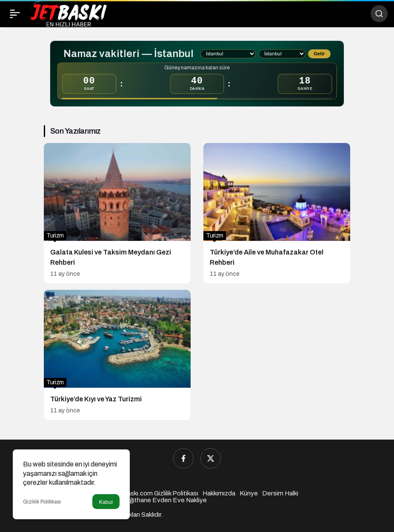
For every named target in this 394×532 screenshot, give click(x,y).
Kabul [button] (106, 502)
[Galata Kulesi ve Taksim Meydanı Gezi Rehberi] (117, 213)
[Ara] (379, 14)
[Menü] (15, 14)
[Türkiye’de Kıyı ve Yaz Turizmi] (117, 355)
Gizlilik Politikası (42, 502)
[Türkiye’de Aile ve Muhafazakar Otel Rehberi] (277, 213)
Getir (319, 54)
